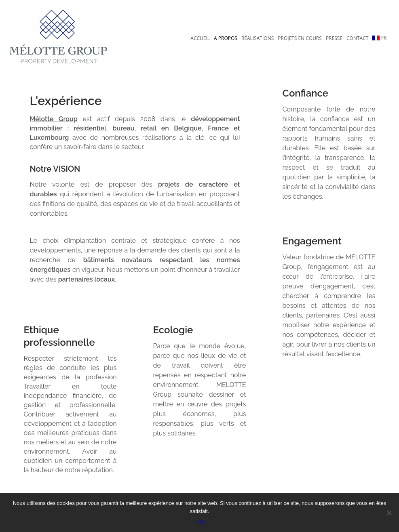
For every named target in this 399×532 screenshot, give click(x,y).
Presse (334, 38)
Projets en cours (300, 38)
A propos (226, 38)
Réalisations (258, 38)
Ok (202, 522)
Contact (357, 38)
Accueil (200, 38)
